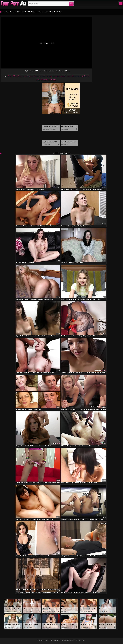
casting (28, 76)
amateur (35, 76)
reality (64, 76)
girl (38, 79)
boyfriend (45, 79)
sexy (69, 76)
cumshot (42, 76)
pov (22, 76)
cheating (53, 79)
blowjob (16, 76)
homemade (76, 76)
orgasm (57, 76)
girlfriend (85, 76)
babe (10, 76)
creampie (50, 76)
